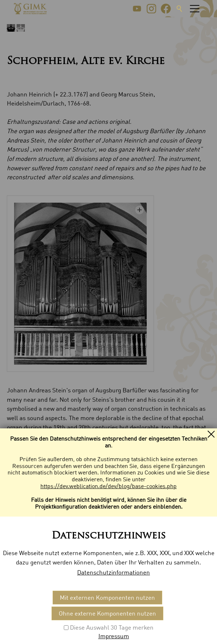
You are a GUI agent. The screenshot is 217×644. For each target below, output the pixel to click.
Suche (180, 9)
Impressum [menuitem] (48, 565)
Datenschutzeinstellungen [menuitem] (141, 565)
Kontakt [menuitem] (18, 565)
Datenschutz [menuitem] (85, 565)
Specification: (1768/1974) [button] (60, 537)
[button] (137, 9)
